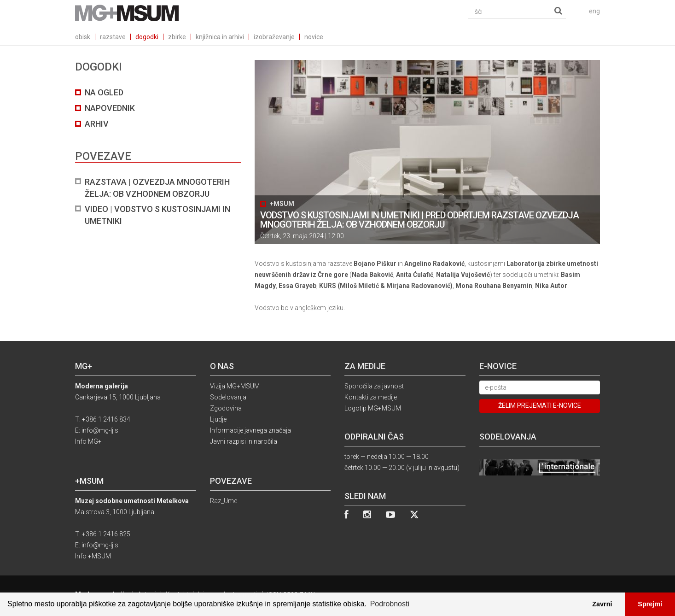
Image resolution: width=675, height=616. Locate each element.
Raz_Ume (224, 501)
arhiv (97, 124)
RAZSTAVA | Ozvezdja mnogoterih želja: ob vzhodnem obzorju (157, 188)
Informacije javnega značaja (250, 430)
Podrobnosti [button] (390, 604)
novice (314, 37)
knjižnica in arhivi (220, 37)
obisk (83, 37)
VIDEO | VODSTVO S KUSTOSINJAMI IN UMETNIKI (157, 215)
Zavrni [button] (602, 604)
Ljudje (218, 419)
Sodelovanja (228, 397)
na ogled (104, 92)
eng (594, 11)
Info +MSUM (93, 556)
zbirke (177, 37)
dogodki (147, 37)
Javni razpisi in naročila (244, 441)
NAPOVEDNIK (110, 108)
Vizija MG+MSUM (235, 386)
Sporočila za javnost (374, 386)
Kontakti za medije (371, 397)
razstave (113, 37)
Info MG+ (88, 441)
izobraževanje (274, 37)
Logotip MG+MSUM (373, 408)
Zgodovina (226, 408)
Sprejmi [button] (650, 604)
